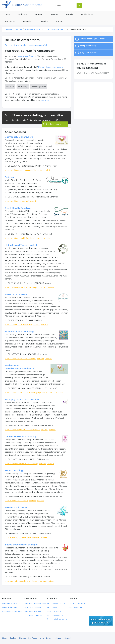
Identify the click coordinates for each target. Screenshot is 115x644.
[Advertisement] (93, 101)
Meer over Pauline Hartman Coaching (21, 464)
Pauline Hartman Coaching (20, 437)
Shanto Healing (14, 471)
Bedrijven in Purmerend (57, 619)
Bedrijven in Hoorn (55, 615)
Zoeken (13, 638)
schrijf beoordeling (88, 46)
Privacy (49, 638)
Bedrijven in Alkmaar (34, 5)
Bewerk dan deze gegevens (51, 67)
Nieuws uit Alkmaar (33, 611)
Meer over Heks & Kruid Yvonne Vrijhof (22, 288)
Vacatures (39, 14)
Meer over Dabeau (13, 201)
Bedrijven (22, 14)
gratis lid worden (101, 621)
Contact (60, 21)
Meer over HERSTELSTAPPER (18, 325)
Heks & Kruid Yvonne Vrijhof (21, 245)
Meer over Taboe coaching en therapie (22, 581)
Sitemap (22, 638)
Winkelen (27, 21)
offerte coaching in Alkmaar (92, 39)
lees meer (45, 100)
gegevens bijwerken (89, 53)
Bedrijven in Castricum (56, 603)
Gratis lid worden (76, 607)
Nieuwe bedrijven (10, 607)
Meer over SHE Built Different (18, 538)
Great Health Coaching (18, 208)
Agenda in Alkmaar (33, 607)
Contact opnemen (77, 603)
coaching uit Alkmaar (27, 56)
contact (40, 170)
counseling (23, 87)
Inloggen (58, 638)
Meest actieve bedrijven (13, 611)
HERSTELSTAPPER (16, 295)
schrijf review (55, 121)
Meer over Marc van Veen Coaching (20, 359)
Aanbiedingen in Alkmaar (35, 603)
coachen (10, 87)
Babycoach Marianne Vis (19, 137)
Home (8, 14)
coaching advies (39, 87)
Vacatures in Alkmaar (34, 615)
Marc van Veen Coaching (19, 332)
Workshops (10, 21)
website (48, 170)
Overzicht (44, 21)
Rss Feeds (33, 638)
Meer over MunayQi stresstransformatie (22, 430)
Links (42, 638)
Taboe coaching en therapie (21, 545)
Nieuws (55, 14)
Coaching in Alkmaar (55, 29)
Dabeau (9, 177)
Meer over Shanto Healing (16, 501)
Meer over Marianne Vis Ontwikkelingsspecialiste (26, 393)
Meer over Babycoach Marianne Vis (20, 170)
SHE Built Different (16, 508)
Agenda (69, 14)
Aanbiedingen (87, 14)
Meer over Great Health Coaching (20, 238)
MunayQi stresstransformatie (22, 400)
